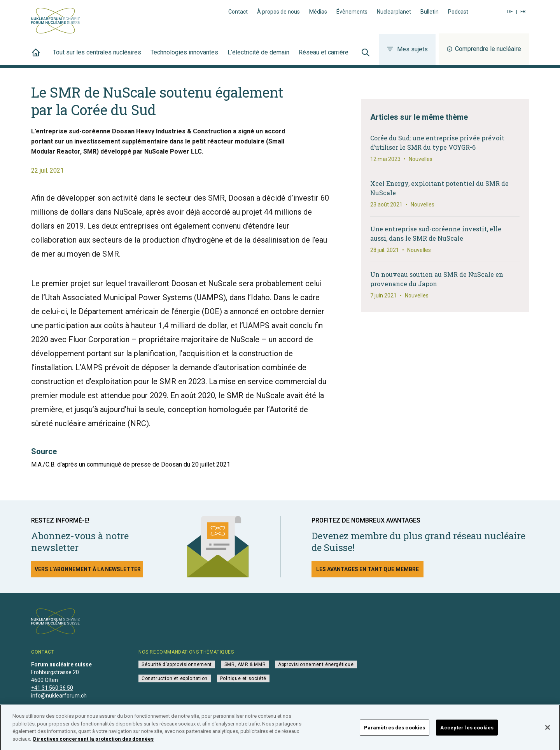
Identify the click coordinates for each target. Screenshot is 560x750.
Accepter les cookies (467, 731)
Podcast (458, 12)
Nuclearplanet (394, 12)
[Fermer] (548, 731)
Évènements (352, 12)
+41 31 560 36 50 (52, 688)
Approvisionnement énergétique (316, 664)
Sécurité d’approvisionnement (177, 664)
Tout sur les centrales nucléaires (97, 57)
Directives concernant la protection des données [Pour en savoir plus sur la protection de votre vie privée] (93, 743)
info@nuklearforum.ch (59, 696)
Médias (318, 12)
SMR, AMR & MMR (245, 664)
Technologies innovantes (184, 57)
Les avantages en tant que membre (367, 569)
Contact (238, 12)
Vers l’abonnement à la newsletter (88, 569)
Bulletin (430, 12)
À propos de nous (278, 12)
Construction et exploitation (175, 678)
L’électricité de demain (258, 57)
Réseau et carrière (324, 57)
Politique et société (243, 678)
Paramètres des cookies (395, 731)
